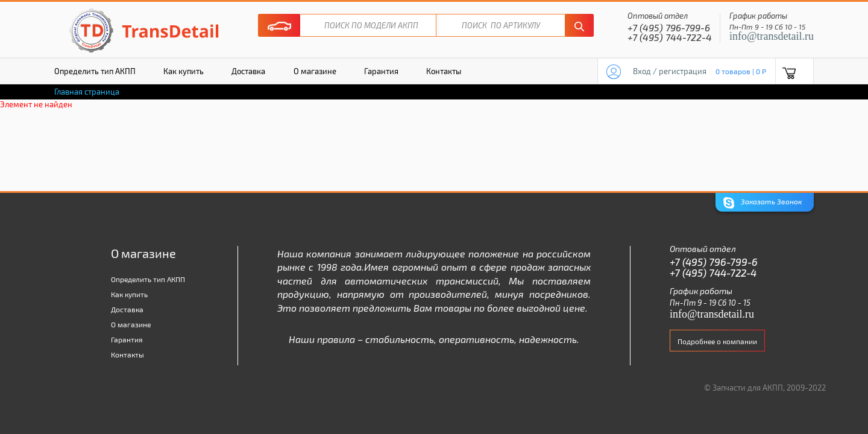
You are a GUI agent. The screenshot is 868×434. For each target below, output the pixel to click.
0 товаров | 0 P (741, 71)
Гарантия (381, 71)
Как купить (184, 71)
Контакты (444, 71)
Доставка (248, 71)
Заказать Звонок (763, 203)
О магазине (315, 71)
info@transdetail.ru (772, 36)
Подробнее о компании (717, 341)
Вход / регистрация (670, 71)
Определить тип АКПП (95, 71)
